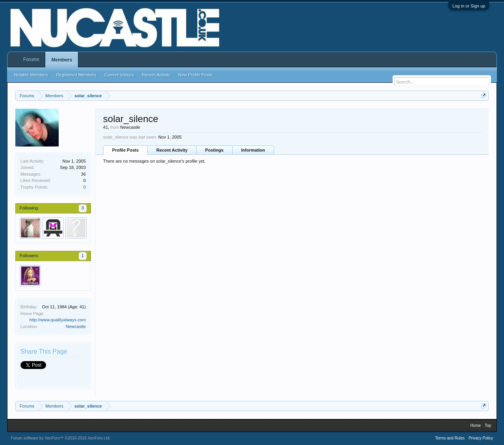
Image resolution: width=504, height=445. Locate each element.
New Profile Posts (195, 75)
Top (488, 426)
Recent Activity (172, 150)
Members (62, 60)
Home (475, 426)
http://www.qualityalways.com (58, 320)
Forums (31, 59)
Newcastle (76, 326)
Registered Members (76, 75)
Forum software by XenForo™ (61, 438)
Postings (214, 150)
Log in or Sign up (469, 6)
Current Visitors (119, 75)
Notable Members (31, 75)
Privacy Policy (481, 438)
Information (253, 150)
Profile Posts (125, 150)
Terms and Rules (450, 438)
